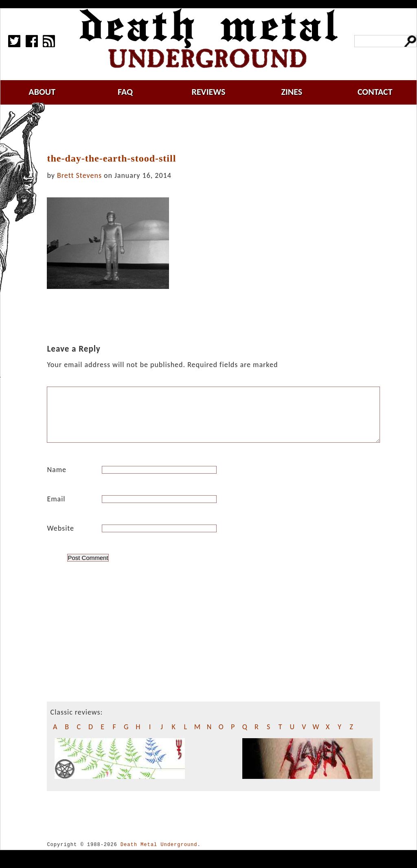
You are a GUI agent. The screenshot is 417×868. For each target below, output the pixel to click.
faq (125, 92)
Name (57, 479)
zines (292, 92)
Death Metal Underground (159, 854)
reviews (209, 92)
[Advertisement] (218, 129)
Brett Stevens (79, 175)
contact (375, 92)
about (42, 92)
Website (60, 538)
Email (56, 509)
